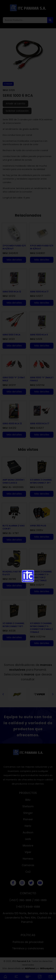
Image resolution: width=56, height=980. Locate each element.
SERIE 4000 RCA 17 (40, 424)
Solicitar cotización (17, 111)
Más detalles (14, 260)
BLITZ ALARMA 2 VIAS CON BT (14, 527)
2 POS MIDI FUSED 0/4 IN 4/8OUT (14, 247)
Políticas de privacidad (28, 942)
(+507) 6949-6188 (28, 907)
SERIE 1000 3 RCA (11, 335)
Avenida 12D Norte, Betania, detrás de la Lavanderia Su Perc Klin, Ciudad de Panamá (29, 918)
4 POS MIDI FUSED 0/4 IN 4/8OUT (42, 247)
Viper (28, 852)
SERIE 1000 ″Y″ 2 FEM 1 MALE (14, 379)
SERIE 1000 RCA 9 (39, 335)
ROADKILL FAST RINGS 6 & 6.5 (14, 573)
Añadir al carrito (15, 104)
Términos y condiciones (28, 948)
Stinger (28, 813)
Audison (28, 832)
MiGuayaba (47, 968)
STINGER (8, 84)
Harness (28, 859)
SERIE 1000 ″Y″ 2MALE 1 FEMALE (42, 379)
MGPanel (30, 968)
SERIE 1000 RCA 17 (39, 292)
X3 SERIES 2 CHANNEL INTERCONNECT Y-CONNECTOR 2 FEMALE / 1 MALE (41, 576)
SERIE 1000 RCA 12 (12, 292)
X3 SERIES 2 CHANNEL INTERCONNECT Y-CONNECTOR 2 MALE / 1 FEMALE (41, 628)
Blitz (28, 800)
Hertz (28, 826)
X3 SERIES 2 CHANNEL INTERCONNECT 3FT (41, 481)
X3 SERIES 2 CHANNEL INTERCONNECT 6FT (14, 625)
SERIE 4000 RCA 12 (12, 424)
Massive (28, 846)
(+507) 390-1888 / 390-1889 (28, 900)
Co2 (28, 872)
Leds (28, 839)
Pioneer (28, 819)
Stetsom (28, 806)
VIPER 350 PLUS (38, 526)
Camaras (28, 865)
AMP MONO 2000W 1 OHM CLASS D (13, 481)
